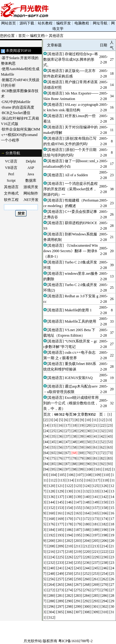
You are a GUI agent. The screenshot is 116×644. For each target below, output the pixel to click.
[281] (60, 596)
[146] (69, 502)
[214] (104, 546)
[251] (78, 574)
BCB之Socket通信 (16, 113)
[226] (69, 557)
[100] (89, 469)
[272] (51, 590)
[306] (69, 612)
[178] (69, 524)
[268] (87, 585)
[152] (51, 508)
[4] (56, 420)
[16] (60, 425)
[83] (110, 458)
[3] (51, 420)
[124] (87, 486)
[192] (51, 535)
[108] (89, 475)
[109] (97, 475)
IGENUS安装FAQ (79, 378)
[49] (82, 442)
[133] (96, 491)
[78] (74, 458)
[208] (51, 546)
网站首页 (9, 23)
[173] (96, 519)
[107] (80, 475)
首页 (22, 36)
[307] (78, 612)
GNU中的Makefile (16, 102)
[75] (53, 458)
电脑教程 (82, 23)
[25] (53, 431)
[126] (104, 486)
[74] (46, 458)
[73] (110, 453)
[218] (69, 552)
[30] (89, 431)
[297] (60, 606)
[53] (110, 442)
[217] (60, 552)
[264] (51, 585)
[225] (60, 557)
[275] (78, 590)
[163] (78, 513)
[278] (104, 590)
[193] (60, 535)
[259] (78, 579)
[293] (96, 601)
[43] (110, 436)
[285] (96, 596)
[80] (89, 458)
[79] (82, 458)
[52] (103, 442)
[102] (107, 469)
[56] (60, 447)
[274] (69, 590)
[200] (51, 541)
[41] (96, 436)
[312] (51, 617)
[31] (96, 431)
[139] (78, 497)
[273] (60, 590)
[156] (87, 508)
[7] (71, 420)
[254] (104, 574)
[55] (53, 447)
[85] (53, 464)
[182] (104, 524)
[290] (69, 601)
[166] (104, 513)
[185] (60, 530)
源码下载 (27, 23)
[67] (67, 453)
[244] (87, 568)
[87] (67, 464)
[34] (46, 436)
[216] (51, 552)
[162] (69, 513)
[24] (46, 431)
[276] (87, 590)
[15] (53, 425)
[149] (96, 502)
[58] (74, 447)
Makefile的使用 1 (78, 310)
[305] (60, 612)
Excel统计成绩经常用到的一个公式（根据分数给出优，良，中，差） (71, 403)
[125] (96, 486)
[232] (51, 563)
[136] (51, 497)
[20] (89, 425)
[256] (51, 579)
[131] (78, 491)
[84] (46, 464)
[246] (104, 568)
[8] (77, 420)
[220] (87, 552)
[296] (51, 606)
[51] (96, 442)
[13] (109, 420)
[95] (53, 469)
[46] (60, 442)
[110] (106, 475)
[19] (82, 425)
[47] (67, 442)
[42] (103, 436)
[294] (104, 601)
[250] (69, 574)
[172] (87, 519)
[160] (51, 513)
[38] (74, 436)
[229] (96, 557)
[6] (66, 420)
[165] (96, 513)
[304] (51, 612)
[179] (78, 524)
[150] (104, 502)
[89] (82, 464)
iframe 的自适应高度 (18, 107)
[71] (96, 453)
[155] (78, 508)
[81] (96, 458)
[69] (82, 453)
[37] (67, 436)
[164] (87, 513)
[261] (96, 579)
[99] (82, 469)
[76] (60, 458)
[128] (51, 491)
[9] (82, 420)
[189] (96, 530)
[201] (60, 541)
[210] (69, 546)
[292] (87, 601)
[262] (104, 579)
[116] (88, 480)
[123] (78, 486)
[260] (87, 579)
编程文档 (37, 36)
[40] (89, 436)
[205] (96, 541)
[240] (51, 568)
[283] (78, 596)
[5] (61, 420)
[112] (53, 480)
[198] (104, 535)
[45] (53, 442)
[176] (51, 524)
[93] (110, 464)
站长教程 (45, 23)
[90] (89, 464)
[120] (51, 486)
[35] (53, 436)
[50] (89, 442)
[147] (78, 502)
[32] (103, 431)
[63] (110, 447)
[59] (82, 447)
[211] (78, 546)
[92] (103, 464)
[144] (51, 502)
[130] (69, 491)
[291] (78, 601)
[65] (53, 453)
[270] (104, 585)
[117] (96, 480)
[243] (78, 568)
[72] (103, 453)
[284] (87, 596)
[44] (46, 442)
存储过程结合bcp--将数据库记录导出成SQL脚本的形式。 (71, 59)
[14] (46, 425)
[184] (51, 530)
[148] (87, 502)
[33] (110, 431)
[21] (96, 425)
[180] (87, 524)
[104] (53, 475)
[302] (104, 606)
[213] (96, 546)
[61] (96, 447)
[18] (74, 425)
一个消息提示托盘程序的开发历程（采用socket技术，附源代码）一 (71, 189)
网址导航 (100, 23)
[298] (69, 606)
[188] (87, 530)
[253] (96, 574)
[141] (96, 497)
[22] (103, 425)
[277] (96, 590)
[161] (60, 513)
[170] (69, 519)
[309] (96, 612)
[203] (78, 541)
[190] (104, 530)
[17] (67, 425)
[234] (69, 563)
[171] (78, 519)
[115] (79, 480)
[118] (105, 480)
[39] (82, 436)
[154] (69, 508)
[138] (69, 497)
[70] (89, 453)
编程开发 (63, 23)
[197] (96, 535)
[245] (96, 568)
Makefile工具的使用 (80, 321)
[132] (87, 491)
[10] (88, 420)
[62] (103, 447)
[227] (78, 557)
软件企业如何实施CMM (21, 129)
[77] (67, 458)
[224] (51, 557)
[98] (74, 469)
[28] (74, 431)
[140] (87, 497)
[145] (60, 502)
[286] (104, 596)
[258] (69, 579)
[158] (104, 508)
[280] (51, 596)
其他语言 (56, 36)
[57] (67, 447)
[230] (104, 557)
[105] (62, 475)
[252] (87, 574)
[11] (95, 420)
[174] (104, 519)
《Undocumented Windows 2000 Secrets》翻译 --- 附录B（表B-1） (71, 251)
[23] (110, 425)
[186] (69, 530)
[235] (78, 563)
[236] (87, 563)
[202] (69, 541)
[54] (46, 447)
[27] (67, 431)
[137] (60, 497)
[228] (87, 557)
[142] (104, 497)
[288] (51, 601)
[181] (96, 524)
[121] (60, 486)
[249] (60, 574)
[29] (82, 431)
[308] (87, 612)
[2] (45, 420)
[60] (89, 447)
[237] (96, 563)
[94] (46, 469)
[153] (60, 508)
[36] (60, 436)
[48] (74, 442)
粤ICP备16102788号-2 (76, 641)
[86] (60, 464)
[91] (96, 464)
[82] (103, 458)
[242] (69, 568)
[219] (78, 552)
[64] (46, 453)
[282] (69, 596)
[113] (62, 480)
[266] (69, 585)
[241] (60, 568)
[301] (96, 606)
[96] (60, 469)
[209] (60, 546)
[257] (60, 579)
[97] (67, 469)
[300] (87, 606)
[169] (60, 519)
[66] (60, 453)
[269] (96, 585)
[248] (51, 574)
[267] (78, 585)
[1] (110, 414)
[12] (102, 420)
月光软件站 (33, 641)
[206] (104, 541)
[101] (98, 469)
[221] (96, 552)
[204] (87, 541)
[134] (104, 491)
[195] (78, 535)
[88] (74, 464)
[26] (60, 431)
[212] (87, 546)
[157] (96, 508)
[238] (104, 563)
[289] (60, 601)
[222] (104, 552)
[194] (69, 535)
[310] (104, 612)
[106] (71, 475)
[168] (51, 519)
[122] (69, 486)
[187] (78, 530)
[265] (60, 585)
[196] (87, 535)
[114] (71, 480)
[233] (60, 563)
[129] (60, 491)
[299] (78, 606)
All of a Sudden (76, 175)
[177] (60, 524)
